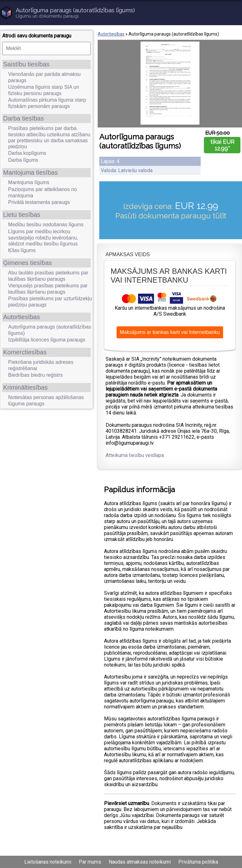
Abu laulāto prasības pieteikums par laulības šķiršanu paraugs (48, 276)
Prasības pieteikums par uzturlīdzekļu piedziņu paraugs (50, 302)
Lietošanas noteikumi (48, 862)
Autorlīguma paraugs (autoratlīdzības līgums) (50, 330)
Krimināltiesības (25, 387)
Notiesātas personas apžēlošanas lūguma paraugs (46, 400)
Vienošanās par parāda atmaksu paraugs (44, 77)
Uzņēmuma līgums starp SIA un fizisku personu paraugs (44, 90)
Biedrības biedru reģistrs (35, 375)
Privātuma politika (198, 862)
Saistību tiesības (26, 64)
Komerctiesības (25, 352)
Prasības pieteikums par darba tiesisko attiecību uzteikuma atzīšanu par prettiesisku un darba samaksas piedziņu (49, 137)
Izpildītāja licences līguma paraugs (47, 340)
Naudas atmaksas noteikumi (140, 862)
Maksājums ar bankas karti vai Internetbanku (170, 332)
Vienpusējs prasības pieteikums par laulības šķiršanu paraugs (48, 289)
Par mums (90, 862)
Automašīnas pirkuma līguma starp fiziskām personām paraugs (47, 103)
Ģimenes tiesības (28, 263)
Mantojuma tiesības (30, 172)
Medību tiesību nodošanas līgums (46, 225)
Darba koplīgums (27, 153)
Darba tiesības (23, 118)
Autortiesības (22, 317)
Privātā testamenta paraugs (39, 202)
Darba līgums (23, 160)
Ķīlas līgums (22, 250)
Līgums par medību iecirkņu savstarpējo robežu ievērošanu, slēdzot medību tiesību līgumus (43, 238)
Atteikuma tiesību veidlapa (135, 455)
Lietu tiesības (22, 215)
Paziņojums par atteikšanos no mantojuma (43, 192)
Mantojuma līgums (29, 182)
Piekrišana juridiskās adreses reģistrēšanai (41, 365)
